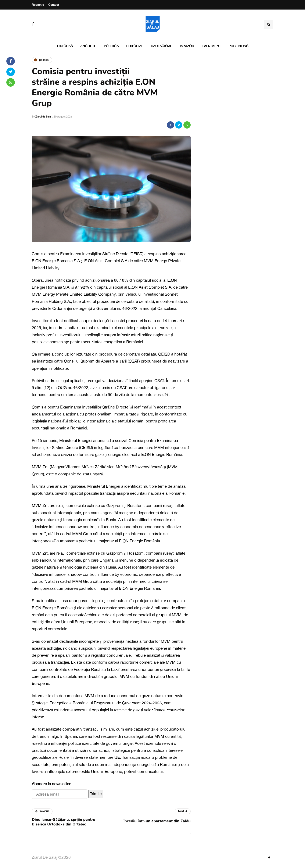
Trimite (96, 794)
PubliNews (238, 46)
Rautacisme (162, 46)
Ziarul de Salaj (43, 117)
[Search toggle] (269, 24)
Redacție (38, 5)
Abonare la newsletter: (52, 784)
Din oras (65, 46)
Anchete (88, 46)
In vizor (187, 46)
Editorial (135, 46)
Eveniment (211, 46)
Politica (111, 46)
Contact (54, 5)
